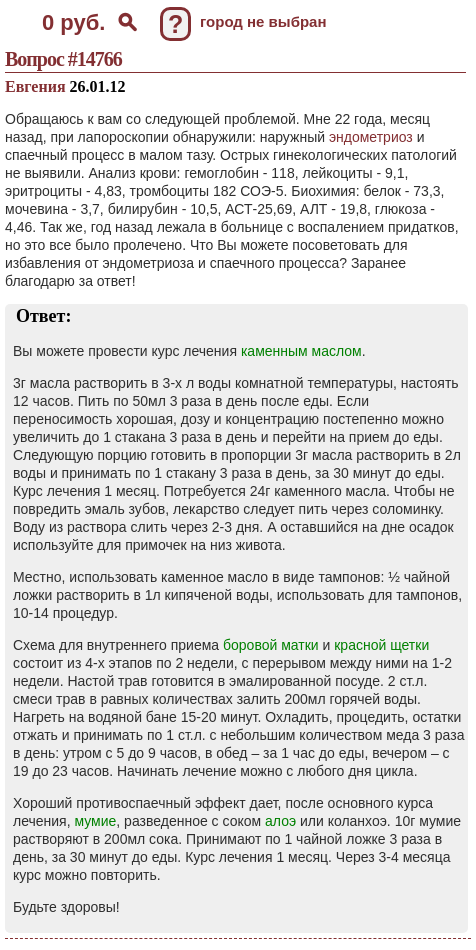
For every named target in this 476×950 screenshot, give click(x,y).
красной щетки (381, 645)
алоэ (280, 821)
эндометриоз (371, 137)
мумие (95, 821)
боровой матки (271, 645)
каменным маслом (301, 351)
